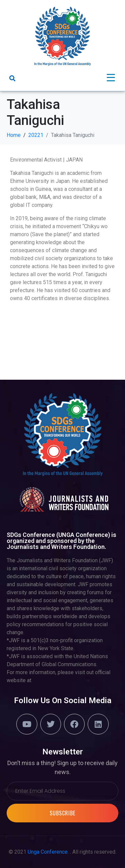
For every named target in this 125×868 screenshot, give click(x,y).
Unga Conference (48, 852)
